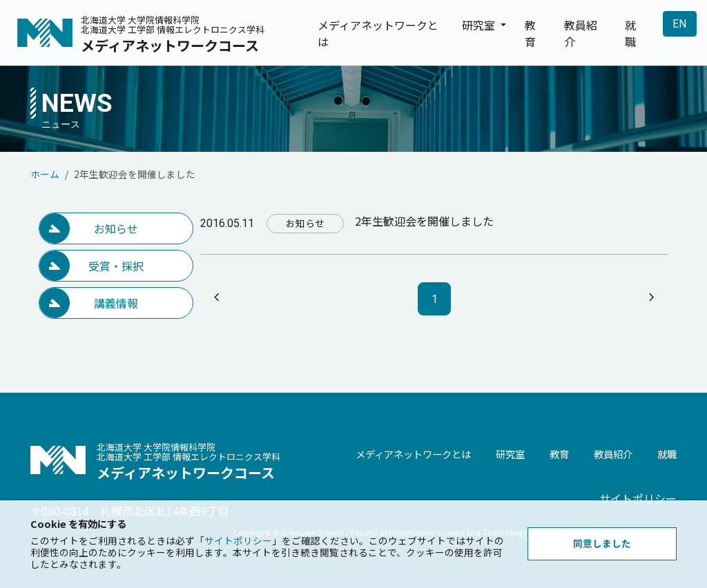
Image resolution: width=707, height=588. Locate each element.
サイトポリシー (638, 498)
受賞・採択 (116, 266)
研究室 (510, 454)
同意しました (602, 543)
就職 (630, 33)
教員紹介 (581, 33)
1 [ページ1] (435, 299)
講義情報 (116, 303)
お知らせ (116, 228)
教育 (530, 33)
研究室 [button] (480, 25)
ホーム (45, 174)
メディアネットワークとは (378, 33)
